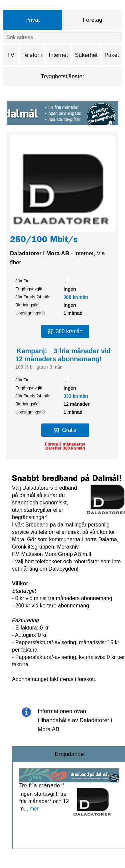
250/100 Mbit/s (44, 240)
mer (34, 809)
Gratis (65, 430)
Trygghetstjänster (62, 76)
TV (11, 55)
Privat (32, 20)
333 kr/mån (76, 396)
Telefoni (32, 55)
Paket (112, 55)
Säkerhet (86, 55)
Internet (58, 55)
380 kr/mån (76, 297)
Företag (92, 20)
